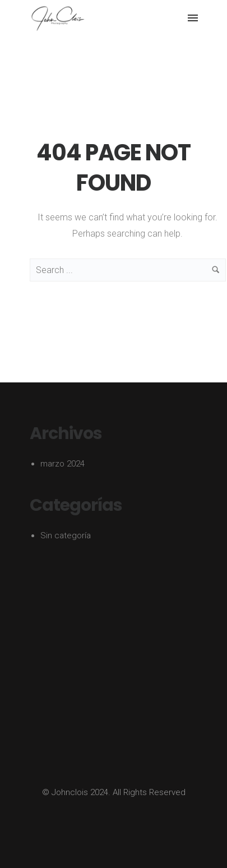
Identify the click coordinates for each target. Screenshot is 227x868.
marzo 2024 (62, 464)
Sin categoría (66, 535)
